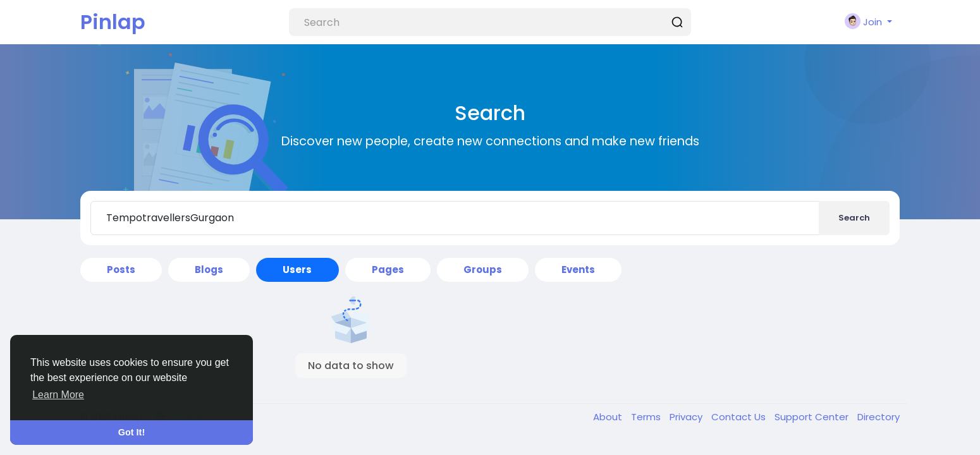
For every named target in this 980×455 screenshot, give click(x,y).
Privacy (687, 417)
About (609, 417)
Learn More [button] (58, 395)
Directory (879, 417)
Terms (647, 417)
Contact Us (740, 417)
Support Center (813, 417)
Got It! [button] (132, 432)
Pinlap (113, 22)
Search (854, 218)
